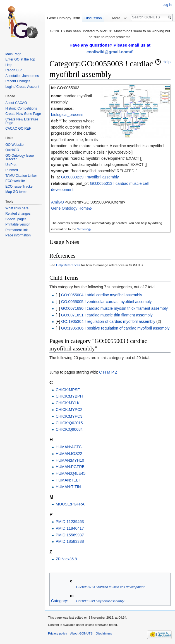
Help (166, 62)
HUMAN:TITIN (68, 487)
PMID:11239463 (70, 522)
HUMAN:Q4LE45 (70, 473)
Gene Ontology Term (64, 18)
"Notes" (82, 229)
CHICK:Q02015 (69, 423)
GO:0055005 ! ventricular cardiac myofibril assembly (106, 302)
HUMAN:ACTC (69, 447)
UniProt (11, 165)
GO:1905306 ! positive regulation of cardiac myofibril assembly (115, 328)
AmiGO (57, 202)
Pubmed (12, 170)
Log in (167, 5)
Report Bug (14, 70)
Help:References (68, 265)
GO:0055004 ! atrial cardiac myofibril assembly (102, 295)
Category (59, 601)
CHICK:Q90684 (69, 429)
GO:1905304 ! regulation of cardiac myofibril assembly (108, 321)
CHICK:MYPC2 (69, 410)
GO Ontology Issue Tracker (20, 158)
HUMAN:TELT (68, 480)
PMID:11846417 (70, 528)
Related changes (18, 214)
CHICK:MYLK (68, 403)
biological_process (67, 115)
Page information (18, 235)
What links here (17, 208)
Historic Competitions (21, 108)
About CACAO (16, 103)
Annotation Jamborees (22, 76)
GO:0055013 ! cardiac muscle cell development (110, 587)
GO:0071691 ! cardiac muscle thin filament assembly (107, 315)
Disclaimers (104, 633)
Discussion (93, 18)
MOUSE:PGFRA (70, 504)
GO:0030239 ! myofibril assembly (90, 177)
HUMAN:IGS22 (69, 454)
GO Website (14, 145)
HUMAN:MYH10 (70, 460)
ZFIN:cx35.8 (66, 559)
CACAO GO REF (18, 129)
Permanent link (16, 230)
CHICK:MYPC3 (69, 416)
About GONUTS (81, 633)
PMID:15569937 (70, 535)
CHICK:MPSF (68, 390)
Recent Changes (18, 81)
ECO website (15, 181)
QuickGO (12, 150)
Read (104, 29)
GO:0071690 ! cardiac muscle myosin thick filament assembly (114, 308)
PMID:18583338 (70, 541)
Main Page (13, 54)
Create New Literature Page (22, 121)
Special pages (16, 219)
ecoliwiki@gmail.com (108, 52)
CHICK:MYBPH (69, 396)
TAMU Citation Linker (21, 176)
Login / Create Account (22, 87)
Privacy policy (57, 633)
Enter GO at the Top (20, 59)
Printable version (18, 224)
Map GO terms (16, 192)
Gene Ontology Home (70, 208)
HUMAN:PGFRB (70, 467)
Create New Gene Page (23, 114)
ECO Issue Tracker (19, 187)
